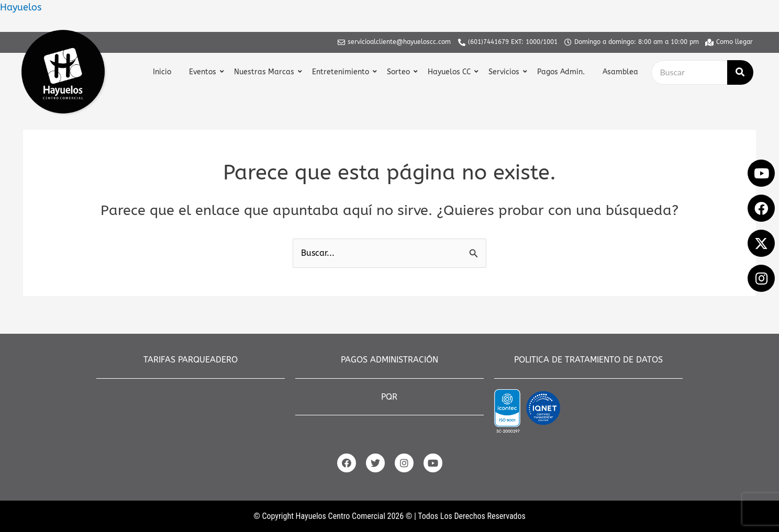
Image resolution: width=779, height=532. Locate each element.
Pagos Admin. (561, 72)
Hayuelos (21, 7)
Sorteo (400, 72)
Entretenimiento (342, 72)
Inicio (162, 72)
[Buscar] (689, 72)
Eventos (204, 72)
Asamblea (620, 72)
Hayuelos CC (450, 72)
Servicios (505, 72)
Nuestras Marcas (265, 72)
